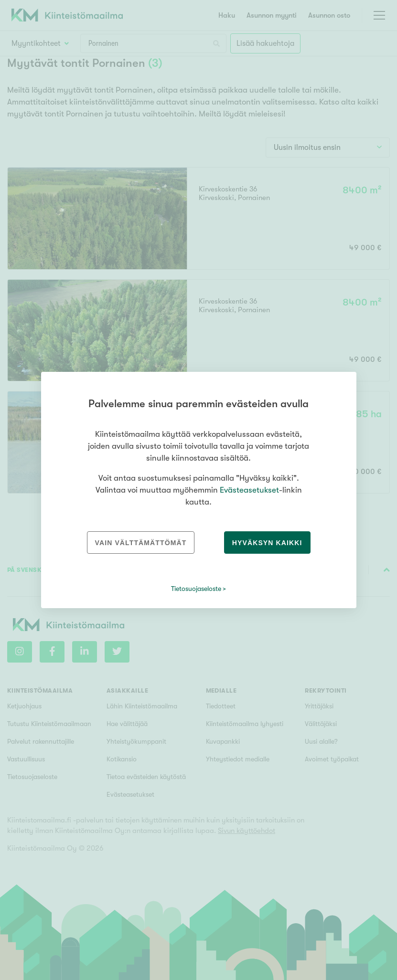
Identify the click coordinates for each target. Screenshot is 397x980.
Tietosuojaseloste (196, 589)
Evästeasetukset (249, 490)
